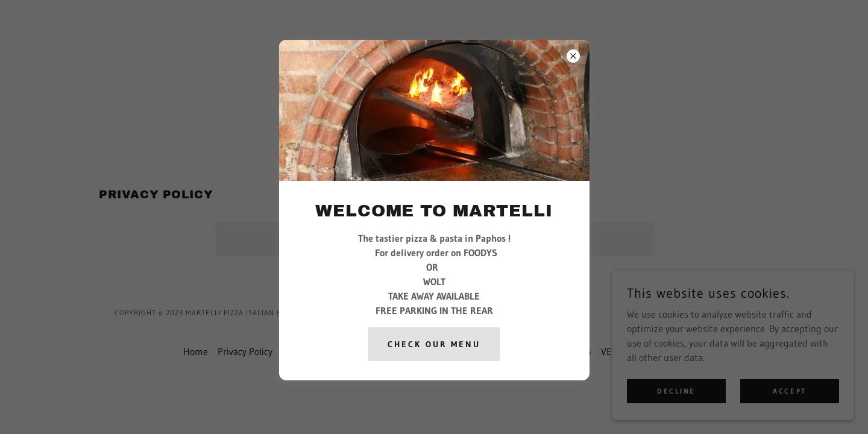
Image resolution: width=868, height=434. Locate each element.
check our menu (434, 344)
